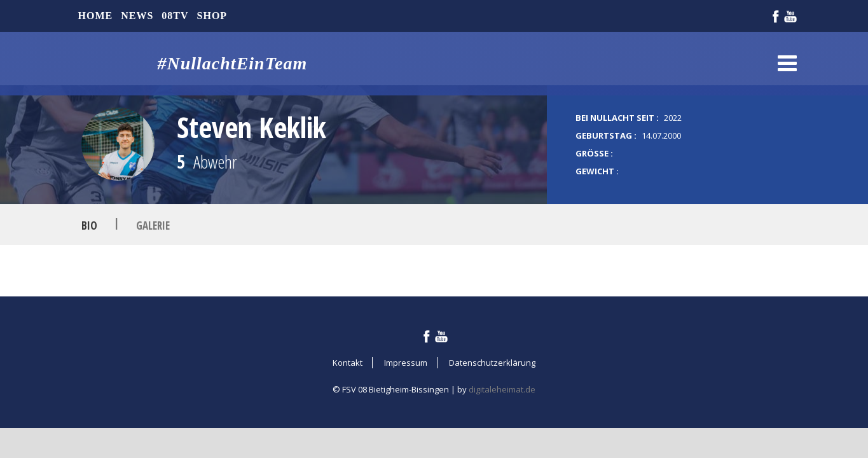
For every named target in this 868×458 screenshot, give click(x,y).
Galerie (153, 225)
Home (96, 16)
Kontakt (348, 363)
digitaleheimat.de (502, 389)
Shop (212, 16)
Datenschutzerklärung (492, 363)
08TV (175, 16)
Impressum (406, 363)
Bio (89, 225)
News (137, 16)
